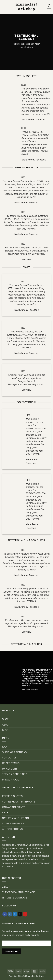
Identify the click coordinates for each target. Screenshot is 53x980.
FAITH (5, 813)
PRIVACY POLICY (11, 780)
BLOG (5, 730)
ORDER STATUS (11, 763)
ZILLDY (6, 887)
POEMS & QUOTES (12, 796)
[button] (4, 7)
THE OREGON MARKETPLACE (18, 892)
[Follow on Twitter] (15, 914)
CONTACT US (9, 758)
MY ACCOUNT (10, 769)
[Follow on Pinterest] (25, 914)
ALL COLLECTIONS (12, 829)
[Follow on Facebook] (5, 914)
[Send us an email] (20, 914)
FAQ (4, 747)
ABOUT (6, 725)
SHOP (5, 719)
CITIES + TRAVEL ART (14, 824)
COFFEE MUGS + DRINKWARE (19, 802)
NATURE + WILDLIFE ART (16, 818)
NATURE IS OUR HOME (15, 898)
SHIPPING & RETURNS (14, 752)
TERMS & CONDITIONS (15, 774)
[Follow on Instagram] (10, 914)
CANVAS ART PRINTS (14, 807)
